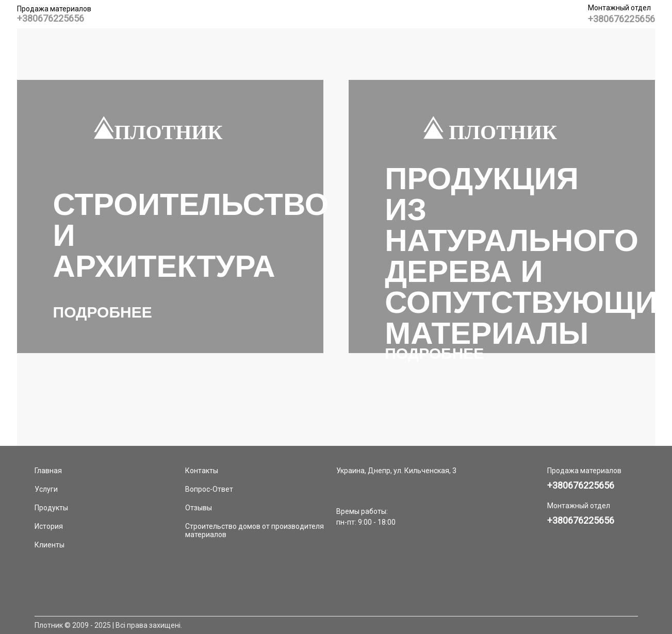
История (49, 526)
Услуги (46, 489)
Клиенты (50, 545)
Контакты (202, 471)
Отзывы (199, 508)
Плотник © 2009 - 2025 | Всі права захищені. (108, 625)
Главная (48, 471)
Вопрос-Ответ (209, 489)
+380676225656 (51, 18)
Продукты (51, 508)
